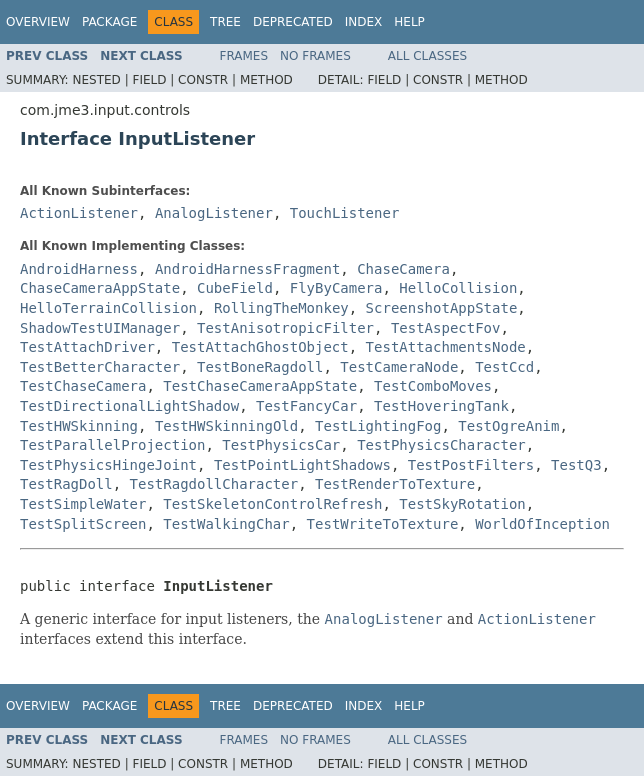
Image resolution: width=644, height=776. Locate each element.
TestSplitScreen (83, 524)
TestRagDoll (66, 484)
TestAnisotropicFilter (285, 328)
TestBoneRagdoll (260, 367)
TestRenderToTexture (395, 484)
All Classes (427, 56)
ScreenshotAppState (442, 308)
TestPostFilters (471, 465)
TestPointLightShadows (302, 465)
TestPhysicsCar (281, 445)
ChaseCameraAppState (100, 288)
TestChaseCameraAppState (260, 386)
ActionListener (79, 213)
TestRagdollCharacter (214, 484)
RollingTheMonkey (281, 308)
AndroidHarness (79, 269)
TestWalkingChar (226, 524)
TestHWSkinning (79, 426)
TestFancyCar (306, 406)
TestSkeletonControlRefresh (272, 504)
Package (109, 22)
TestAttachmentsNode (446, 347)
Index (364, 22)
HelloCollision (458, 288)
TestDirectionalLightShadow (129, 406)
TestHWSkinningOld (226, 426)
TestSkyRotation (462, 504)
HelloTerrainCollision (108, 308)
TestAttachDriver (87, 347)
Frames (244, 56)
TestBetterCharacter (100, 367)
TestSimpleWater (83, 504)
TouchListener (345, 213)
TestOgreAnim (508, 426)
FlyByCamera (336, 288)
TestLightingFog (378, 426)
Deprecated (293, 22)
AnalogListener (214, 213)
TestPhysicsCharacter (441, 445)
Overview (38, 22)
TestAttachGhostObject (260, 347)
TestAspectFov (446, 328)
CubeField (235, 288)
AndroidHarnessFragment (247, 269)
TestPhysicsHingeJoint (108, 465)
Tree (225, 22)
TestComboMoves (433, 386)
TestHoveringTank (441, 406)
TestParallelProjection (112, 445)
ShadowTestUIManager (100, 328)
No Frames (315, 56)
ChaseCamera (403, 269)
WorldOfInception (542, 524)
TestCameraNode (399, 367)
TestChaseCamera (83, 386)
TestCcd (504, 367)
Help (409, 22)
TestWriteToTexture (383, 524)
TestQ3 (576, 465)
